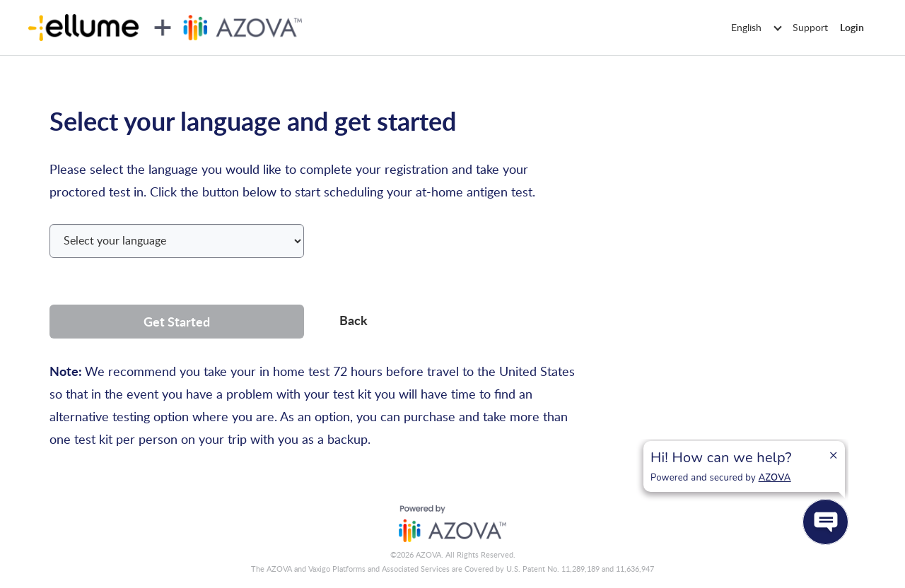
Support (810, 27)
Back (354, 320)
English (756, 27)
